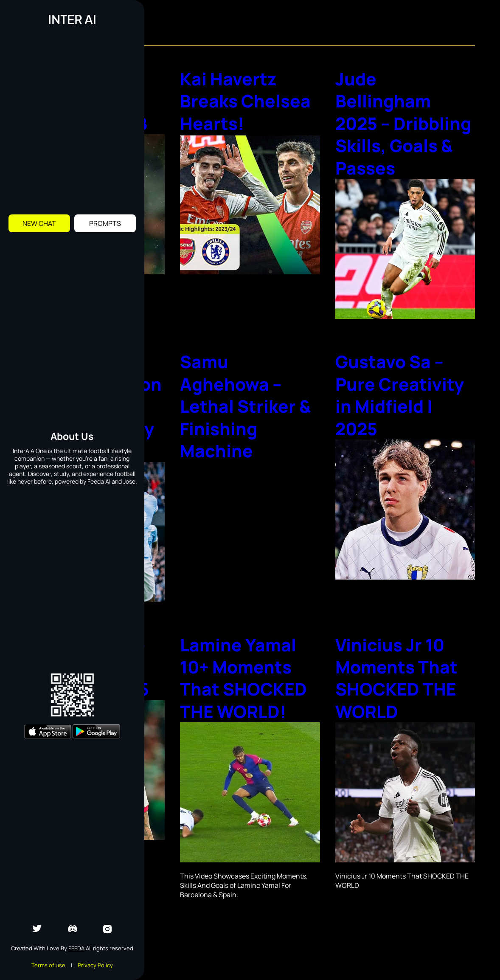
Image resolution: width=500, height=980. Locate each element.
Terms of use (48, 965)
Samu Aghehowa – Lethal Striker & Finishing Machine (247, 414)
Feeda (76, 948)
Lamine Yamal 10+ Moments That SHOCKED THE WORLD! (246, 695)
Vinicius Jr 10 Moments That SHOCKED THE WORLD (399, 695)
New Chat (39, 223)
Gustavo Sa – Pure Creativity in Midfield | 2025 (402, 403)
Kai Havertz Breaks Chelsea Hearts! (247, 101)
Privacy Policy (95, 965)
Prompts (105, 223)
